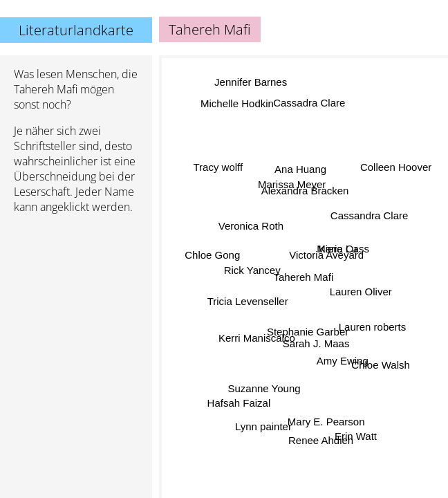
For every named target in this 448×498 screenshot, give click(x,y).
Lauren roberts (372, 323)
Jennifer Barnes (249, 83)
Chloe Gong (212, 251)
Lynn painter (261, 422)
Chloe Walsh (380, 361)
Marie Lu (335, 255)
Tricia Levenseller (247, 297)
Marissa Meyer (291, 183)
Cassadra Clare (312, 103)
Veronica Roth (249, 229)
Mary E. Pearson (328, 421)
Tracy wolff (220, 162)
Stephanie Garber (308, 328)
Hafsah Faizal (238, 401)
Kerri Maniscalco (259, 341)
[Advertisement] (76, 298)
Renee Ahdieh (323, 440)
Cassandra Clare (370, 215)
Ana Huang (298, 171)
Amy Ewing (343, 358)
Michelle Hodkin (238, 104)
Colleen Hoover (396, 168)
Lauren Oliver (361, 291)
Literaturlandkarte (76, 30)
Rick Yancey (252, 277)
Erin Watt (356, 436)
